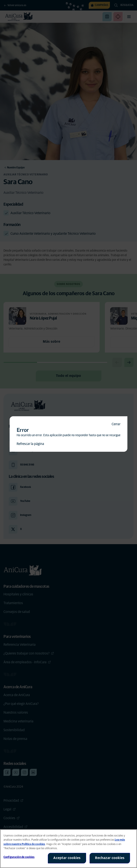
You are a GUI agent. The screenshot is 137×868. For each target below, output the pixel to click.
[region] (68, 849)
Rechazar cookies (110, 858)
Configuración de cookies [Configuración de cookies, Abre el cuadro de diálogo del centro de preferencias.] (19, 857)
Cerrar (116, 424)
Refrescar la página (30, 444)
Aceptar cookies (67, 858)
